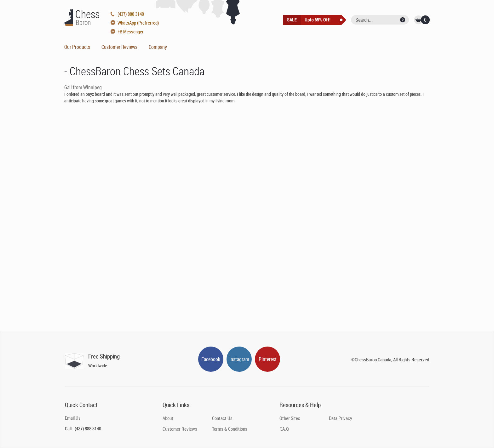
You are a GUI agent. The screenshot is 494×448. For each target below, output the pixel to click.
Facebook (211, 359)
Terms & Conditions (230, 429)
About (168, 418)
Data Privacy (341, 418)
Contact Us (222, 418)
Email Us (73, 418)
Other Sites (290, 418)
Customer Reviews (119, 47)
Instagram (239, 359)
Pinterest (268, 359)
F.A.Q (284, 429)
